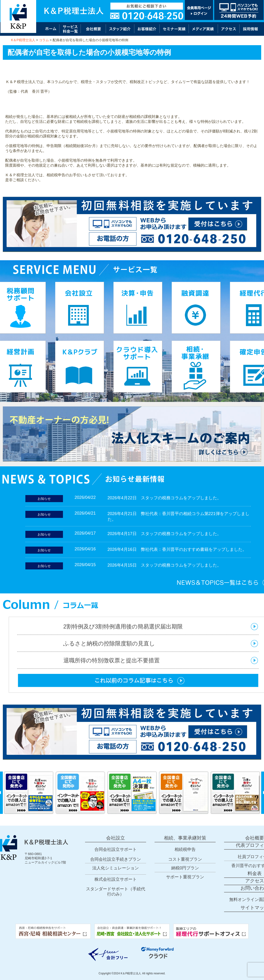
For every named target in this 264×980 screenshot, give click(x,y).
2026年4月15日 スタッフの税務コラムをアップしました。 (164, 565)
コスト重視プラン (185, 859)
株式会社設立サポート (116, 879)
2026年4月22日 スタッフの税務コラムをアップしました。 (164, 498)
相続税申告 (185, 849)
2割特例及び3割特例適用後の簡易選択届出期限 (123, 626)
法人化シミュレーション (116, 868)
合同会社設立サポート (116, 849)
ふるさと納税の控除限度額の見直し (112, 643)
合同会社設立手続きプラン (116, 859)
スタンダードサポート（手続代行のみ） (116, 892)
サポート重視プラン (185, 877)
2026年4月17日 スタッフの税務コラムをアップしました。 (164, 534)
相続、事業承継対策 (185, 838)
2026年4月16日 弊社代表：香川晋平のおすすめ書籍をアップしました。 (177, 549)
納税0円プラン (185, 868)
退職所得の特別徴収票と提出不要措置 (112, 660)
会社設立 (116, 838)
